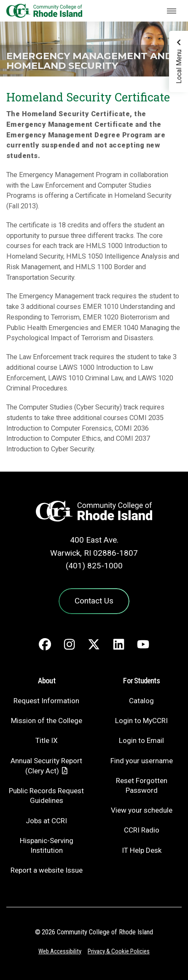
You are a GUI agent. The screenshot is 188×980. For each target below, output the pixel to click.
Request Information (46, 701)
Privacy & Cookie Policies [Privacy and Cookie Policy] (119, 951)
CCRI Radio (142, 830)
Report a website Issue (47, 870)
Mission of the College (47, 721)
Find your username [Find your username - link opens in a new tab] (142, 761)
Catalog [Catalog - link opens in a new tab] (141, 701)
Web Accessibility (60, 951)
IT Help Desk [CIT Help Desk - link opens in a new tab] (142, 850)
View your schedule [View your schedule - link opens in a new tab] (142, 810)
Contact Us (94, 601)
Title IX (47, 740)
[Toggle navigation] (172, 11)
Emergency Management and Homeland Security (89, 61)
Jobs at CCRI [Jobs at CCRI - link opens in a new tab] (46, 821)
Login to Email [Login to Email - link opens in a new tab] (141, 740)
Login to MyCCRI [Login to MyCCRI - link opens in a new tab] (141, 721)
